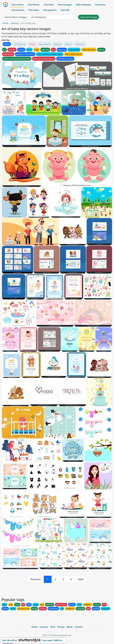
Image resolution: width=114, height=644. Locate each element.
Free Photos (34, 5)
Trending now (20, 44)
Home (6, 23)
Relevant (58, 44)
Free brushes (18, 10)
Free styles (34, 10)
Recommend (45, 44)
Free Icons (100, 5)
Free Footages (65, 5)
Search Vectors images (16, 17)
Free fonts (49, 5)
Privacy (61, 627)
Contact (79, 627)
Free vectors (17, 5)
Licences (44, 627)
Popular (68, 44)
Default (7, 44)
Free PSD (65, 10)
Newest (32, 44)
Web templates (84, 5)
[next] (81, 579)
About (70, 627)
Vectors (15, 23)
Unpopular (80, 44)
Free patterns (50, 10)
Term (53, 627)
